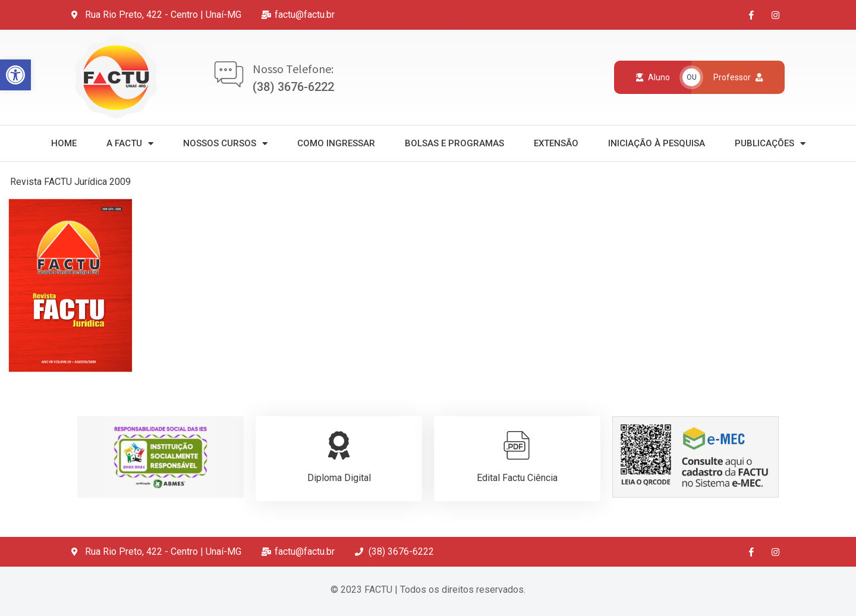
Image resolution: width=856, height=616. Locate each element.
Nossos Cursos (225, 144)
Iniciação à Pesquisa (657, 143)
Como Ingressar (336, 143)
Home (64, 143)
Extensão (556, 143)
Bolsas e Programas (454, 143)
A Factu (130, 144)
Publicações (770, 144)
